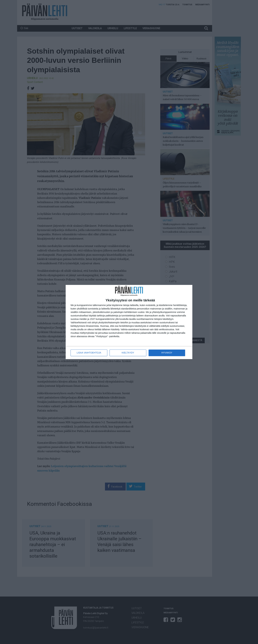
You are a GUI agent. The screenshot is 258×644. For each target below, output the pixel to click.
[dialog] (129, 322)
